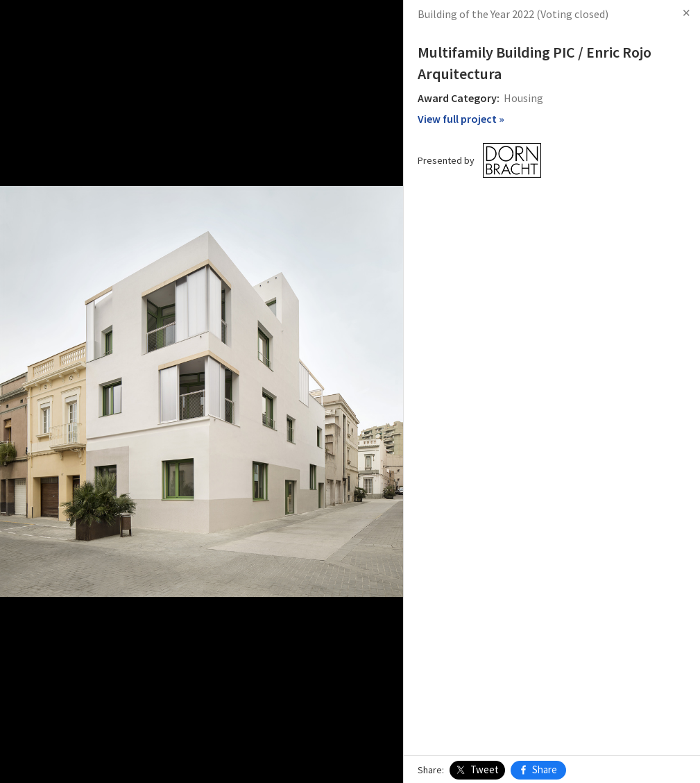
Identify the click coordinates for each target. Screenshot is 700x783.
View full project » (461, 119)
